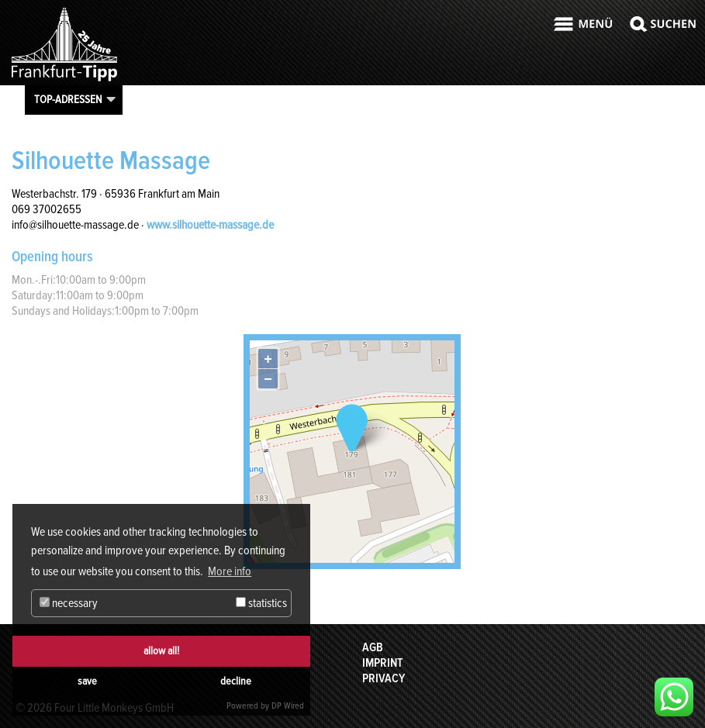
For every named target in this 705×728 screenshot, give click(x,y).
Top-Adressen (68, 99)
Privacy (384, 678)
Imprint (382, 663)
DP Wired (288, 706)
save (87, 681)
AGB (373, 647)
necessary (69, 603)
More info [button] (230, 571)
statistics (261, 603)
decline (236, 681)
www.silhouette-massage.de (210, 225)
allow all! (161, 651)
